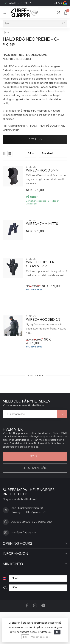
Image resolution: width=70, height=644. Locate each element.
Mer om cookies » (40, 637)
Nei (25, 637)
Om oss (35, 456)
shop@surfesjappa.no (24, 533)
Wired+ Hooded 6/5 (43, 320)
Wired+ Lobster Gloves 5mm (40, 264)
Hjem (6, 32)
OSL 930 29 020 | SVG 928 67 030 (31, 522)
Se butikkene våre (35, 468)
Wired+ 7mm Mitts (42, 224)
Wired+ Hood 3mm (42, 170)
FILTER (35, 139)
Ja (57, 632)
